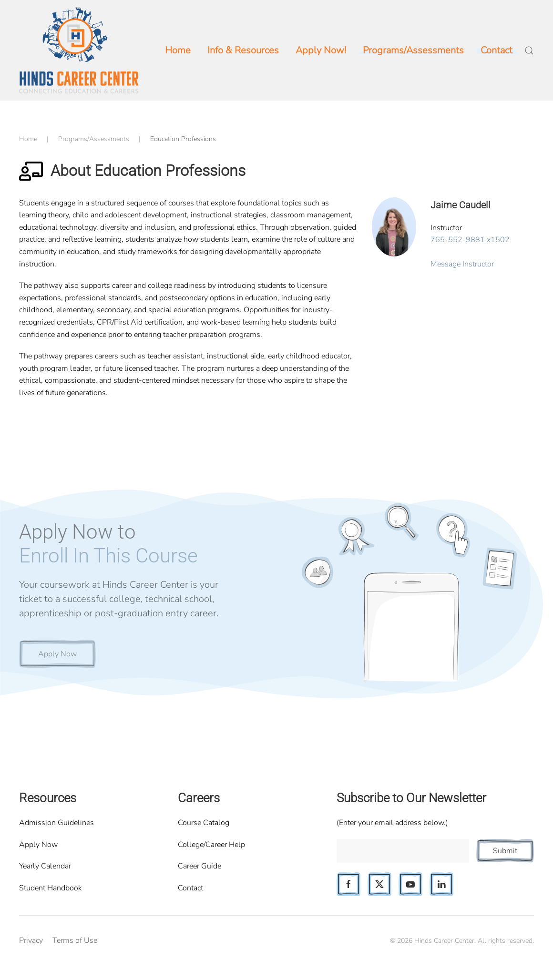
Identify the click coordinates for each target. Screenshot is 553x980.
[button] (529, 51)
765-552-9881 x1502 (470, 240)
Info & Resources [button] (243, 50)
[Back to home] (79, 50)
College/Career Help (211, 845)
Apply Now (57, 654)
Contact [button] (497, 50)
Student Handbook (51, 888)
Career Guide (200, 866)
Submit (505, 851)
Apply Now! (321, 50)
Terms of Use (75, 940)
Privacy (31, 940)
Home (178, 50)
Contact (190, 888)
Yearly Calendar (45, 866)
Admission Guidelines (56, 823)
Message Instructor (462, 264)
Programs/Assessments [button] (413, 50)
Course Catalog (204, 823)
